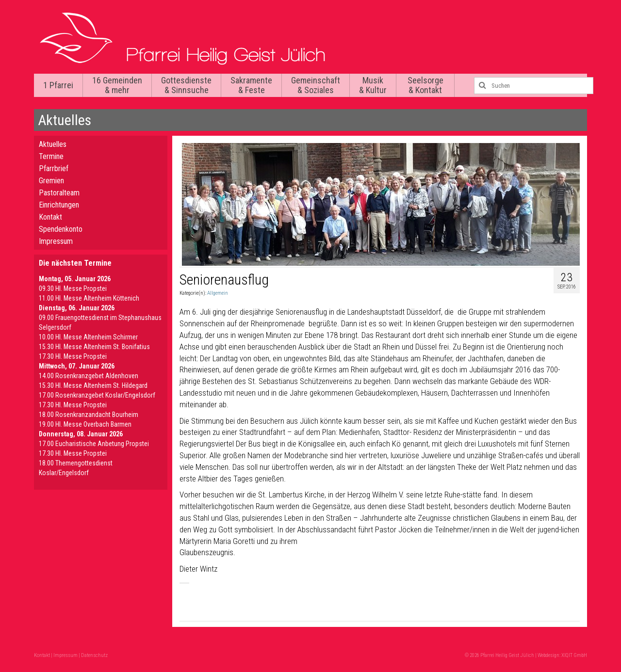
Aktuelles (53, 144)
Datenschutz (94, 655)
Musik (373, 85)
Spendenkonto (61, 229)
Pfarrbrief (54, 168)
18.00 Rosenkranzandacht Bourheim (89, 415)
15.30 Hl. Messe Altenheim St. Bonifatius (94, 347)
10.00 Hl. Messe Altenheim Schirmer (88, 337)
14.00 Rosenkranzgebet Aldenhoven (89, 376)
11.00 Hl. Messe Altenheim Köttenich (89, 298)
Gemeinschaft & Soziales (316, 85)
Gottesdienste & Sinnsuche (186, 85)
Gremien (51, 181)
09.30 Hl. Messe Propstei (73, 288)
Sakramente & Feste (251, 85)
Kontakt (50, 217)
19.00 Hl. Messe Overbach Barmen (85, 424)
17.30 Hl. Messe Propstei (73, 356)
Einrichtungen (59, 205)
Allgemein (218, 293)
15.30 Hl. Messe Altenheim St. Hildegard (93, 385)
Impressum (56, 241)
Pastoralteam (59, 193)
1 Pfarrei (58, 85)
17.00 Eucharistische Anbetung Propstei (94, 444)
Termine (51, 156)
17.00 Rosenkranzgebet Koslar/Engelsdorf (97, 395)
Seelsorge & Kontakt (425, 85)
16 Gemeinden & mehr (117, 85)
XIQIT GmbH (574, 655)
